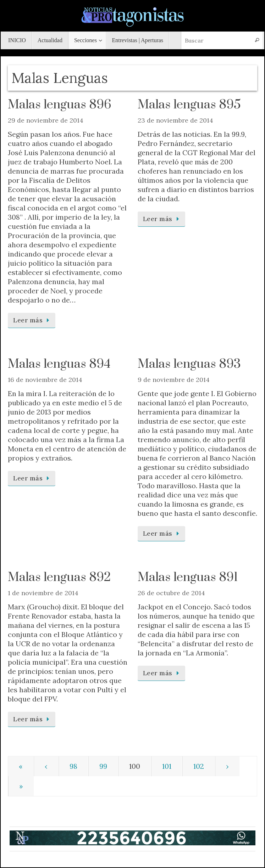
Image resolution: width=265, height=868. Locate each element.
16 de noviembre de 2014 (45, 380)
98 (73, 766)
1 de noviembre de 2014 (43, 593)
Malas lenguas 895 (189, 105)
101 (167, 766)
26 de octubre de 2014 (171, 593)
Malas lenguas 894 (59, 364)
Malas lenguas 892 (59, 577)
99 (103, 766)
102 (199, 766)
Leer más (33, 320)
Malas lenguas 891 (188, 577)
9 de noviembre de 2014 (174, 380)
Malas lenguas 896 (60, 105)
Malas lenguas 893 (189, 364)
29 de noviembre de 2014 (46, 120)
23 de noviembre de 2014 (175, 120)
